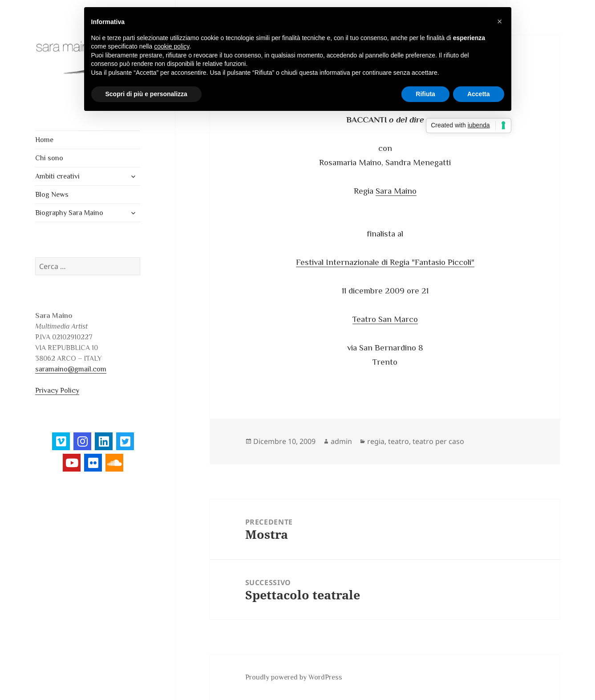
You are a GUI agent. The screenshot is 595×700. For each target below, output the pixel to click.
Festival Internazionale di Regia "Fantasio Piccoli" (385, 262)
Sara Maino (396, 191)
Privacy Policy (57, 391)
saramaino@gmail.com (71, 369)
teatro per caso (438, 441)
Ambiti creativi (57, 176)
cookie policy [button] (172, 46)
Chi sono (49, 158)
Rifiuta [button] (425, 94)
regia (376, 441)
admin (341, 441)
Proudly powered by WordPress (294, 677)
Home (44, 140)
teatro (399, 441)
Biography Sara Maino (69, 213)
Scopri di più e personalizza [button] (146, 94)
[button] (500, 21)
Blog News (52, 195)
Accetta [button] (479, 94)
